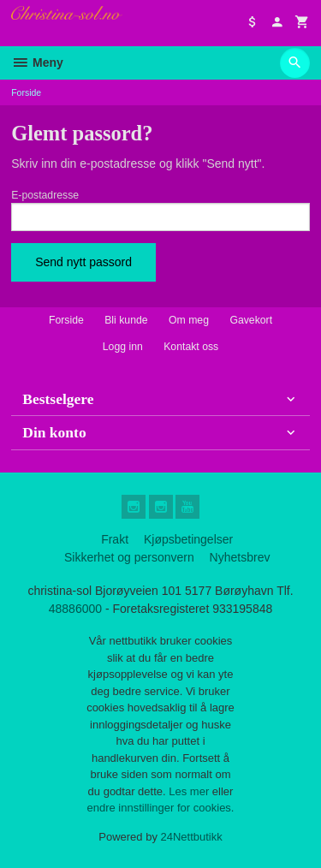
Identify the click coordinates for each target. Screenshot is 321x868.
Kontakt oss (191, 347)
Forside (26, 92)
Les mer (190, 791)
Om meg (189, 320)
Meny (37, 62)
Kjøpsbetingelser (188, 539)
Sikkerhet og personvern (129, 557)
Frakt (115, 539)
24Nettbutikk (192, 837)
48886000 (75, 609)
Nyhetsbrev (240, 557)
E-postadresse (45, 195)
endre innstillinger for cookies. (161, 808)
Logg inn (123, 347)
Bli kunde (126, 320)
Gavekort (251, 320)
